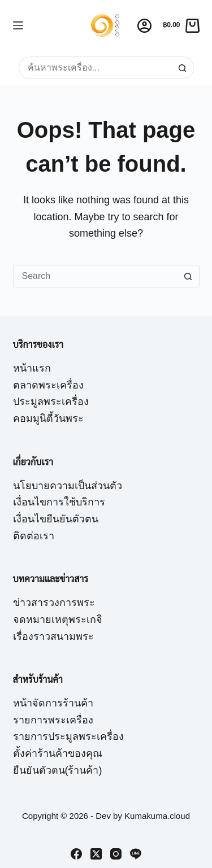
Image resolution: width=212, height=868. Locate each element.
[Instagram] (116, 854)
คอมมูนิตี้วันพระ (48, 418)
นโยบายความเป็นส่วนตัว (68, 486)
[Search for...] (95, 68)
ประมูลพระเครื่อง (51, 402)
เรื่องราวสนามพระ (53, 636)
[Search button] (183, 68)
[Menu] (18, 25)
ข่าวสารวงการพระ (54, 603)
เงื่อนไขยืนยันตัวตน (56, 519)
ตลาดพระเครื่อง (48, 385)
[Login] (144, 26)
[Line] (136, 854)
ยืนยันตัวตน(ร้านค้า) (58, 770)
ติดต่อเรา (34, 536)
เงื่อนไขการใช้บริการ (59, 502)
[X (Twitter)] (96, 854)
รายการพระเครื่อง (53, 720)
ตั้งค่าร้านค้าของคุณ (58, 753)
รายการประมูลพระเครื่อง (68, 736)
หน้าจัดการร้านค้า (53, 703)
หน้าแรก (32, 368)
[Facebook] (76, 854)
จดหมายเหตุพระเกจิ (58, 620)
